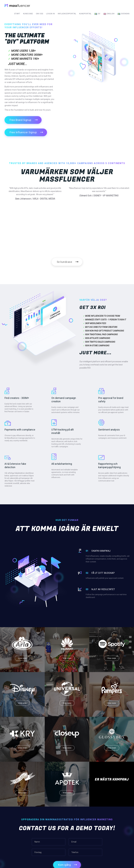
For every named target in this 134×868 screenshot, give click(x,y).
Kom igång (65, 786)
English (109, 14)
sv (97, 14)
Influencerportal (67, 14)
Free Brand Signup (21, 120)
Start (17, 14)
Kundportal (85, 14)
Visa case (17, 653)
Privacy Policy (78, 842)
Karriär (75, 829)
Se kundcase (65, 262)
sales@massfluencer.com (112, 830)
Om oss (40, 14)
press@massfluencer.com (112, 833)
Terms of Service (80, 835)
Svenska (123, 14)
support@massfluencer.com (113, 837)
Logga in (50, 14)
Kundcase (28, 14)
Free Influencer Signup (23, 132)
